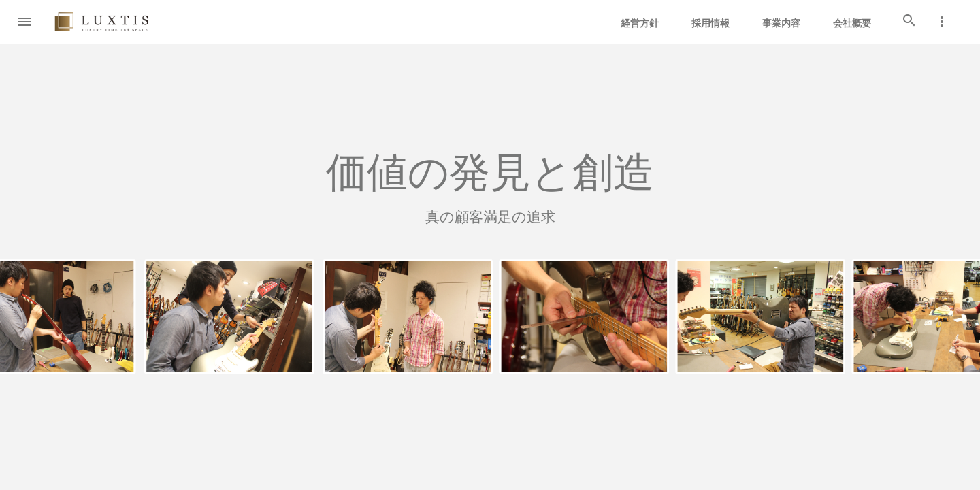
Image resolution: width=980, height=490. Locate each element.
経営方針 (640, 23)
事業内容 (781, 23)
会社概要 (852, 23)
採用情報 (710, 23)
